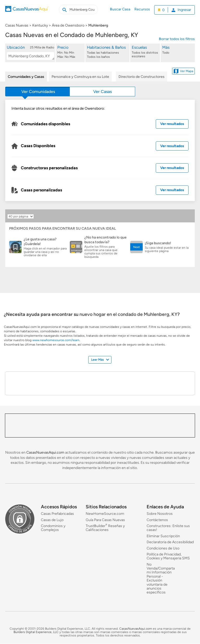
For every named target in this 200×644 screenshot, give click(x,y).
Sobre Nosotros (160, 514)
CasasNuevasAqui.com (45, 452)
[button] (30, 53)
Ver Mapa (183, 71)
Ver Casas (102, 92)
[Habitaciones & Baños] (108, 52)
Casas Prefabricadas (57, 514)
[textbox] (29, 56)
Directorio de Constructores (142, 77)
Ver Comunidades (38, 92)
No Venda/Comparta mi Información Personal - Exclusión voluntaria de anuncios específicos (161, 579)
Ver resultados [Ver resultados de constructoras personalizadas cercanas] (172, 168)
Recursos (142, 9)
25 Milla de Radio (42, 47)
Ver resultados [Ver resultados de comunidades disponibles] (172, 124)
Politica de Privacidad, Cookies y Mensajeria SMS (168, 556)
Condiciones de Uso (163, 548)
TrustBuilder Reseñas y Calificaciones (105, 528)
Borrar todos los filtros (177, 39)
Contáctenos (157, 520)
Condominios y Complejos (53, 528)
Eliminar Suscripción (163, 536)
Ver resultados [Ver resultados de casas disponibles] (172, 146)
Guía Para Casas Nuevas (105, 520)
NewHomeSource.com (105, 514)
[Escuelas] (145, 52)
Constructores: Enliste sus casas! (168, 528)
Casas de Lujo (52, 520)
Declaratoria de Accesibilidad (170, 542)
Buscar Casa (120, 9)
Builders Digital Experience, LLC (36, 632)
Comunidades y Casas (26, 77)
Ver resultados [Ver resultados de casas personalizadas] (172, 190)
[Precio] (71, 52)
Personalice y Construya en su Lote (80, 77)
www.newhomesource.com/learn (56, 340)
